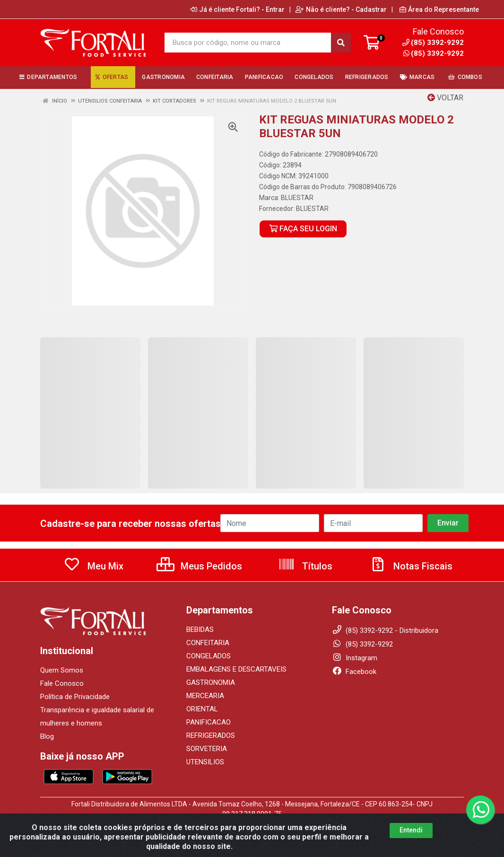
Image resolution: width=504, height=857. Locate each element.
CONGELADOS (209, 656)
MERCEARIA (205, 696)
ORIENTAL (202, 709)
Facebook (354, 672)
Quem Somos (62, 670)
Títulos (305, 566)
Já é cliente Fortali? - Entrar (238, 9)
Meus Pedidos (199, 566)
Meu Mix (93, 566)
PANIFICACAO (209, 722)
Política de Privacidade (75, 697)
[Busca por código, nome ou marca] (248, 43)
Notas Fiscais (411, 566)
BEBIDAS (200, 630)
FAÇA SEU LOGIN (303, 229)
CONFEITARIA (208, 643)
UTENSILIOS (205, 762)
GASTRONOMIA (211, 682)
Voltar (445, 98)
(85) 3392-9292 (434, 53)
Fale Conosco (62, 683)
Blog (47, 736)
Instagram (355, 658)
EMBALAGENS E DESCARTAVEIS (236, 669)
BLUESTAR (297, 198)
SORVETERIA (207, 749)
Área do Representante (439, 9)
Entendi (411, 837)
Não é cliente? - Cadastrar (341, 9)
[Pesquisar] (341, 43)
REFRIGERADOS (211, 735)
